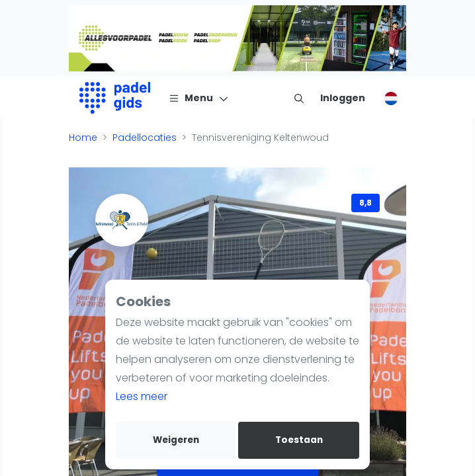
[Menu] (199, 98)
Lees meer (142, 396)
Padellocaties (145, 138)
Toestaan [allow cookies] (299, 440)
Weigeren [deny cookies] (176, 440)
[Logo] (115, 98)
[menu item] (299, 98)
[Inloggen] (343, 98)
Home (83, 138)
